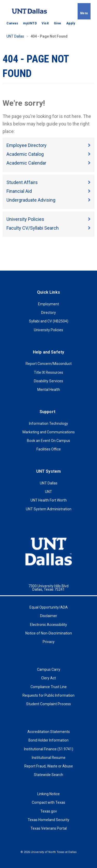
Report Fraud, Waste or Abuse (49, 766)
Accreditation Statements (49, 732)
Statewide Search (48, 775)
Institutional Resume (49, 758)
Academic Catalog (25, 154)
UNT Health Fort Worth (49, 500)
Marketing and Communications (49, 432)
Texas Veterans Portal (49, 828)
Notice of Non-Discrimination (49, 633)
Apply (71, 23)
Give (58, 23)
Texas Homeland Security (48, 820)
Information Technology (48, 424)
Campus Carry (49, 669)
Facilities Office (49, 449)
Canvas (12, 23)
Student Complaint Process (48, 704)
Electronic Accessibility (48, 625)
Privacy (49, 642)
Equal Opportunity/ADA (49, 607)
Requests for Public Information (48, 695)
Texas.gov (49, 811)
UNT (48, 492)
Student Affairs (22, 182)
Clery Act (48, 678)
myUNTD (30, 23)
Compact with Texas (48, 802)
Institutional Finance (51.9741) (49, 749)
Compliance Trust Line (49, 687)
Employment (48, 304)
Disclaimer (49, 616)
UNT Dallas (15, 36)
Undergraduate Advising (31, 200)
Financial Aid (19, 191)
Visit (45, 23)
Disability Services (48, 381)
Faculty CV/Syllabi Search (33, 228)
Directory (48, 313)
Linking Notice (48, 794)
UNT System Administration (49, 509)
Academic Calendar (26, 163)
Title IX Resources (48, 372)
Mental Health (49, 390)
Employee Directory (27, 145)
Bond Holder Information (48, 740)
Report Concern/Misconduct (49, 364)
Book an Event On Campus (48, 441)
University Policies (25, 219)
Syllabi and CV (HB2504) (49, 321)
